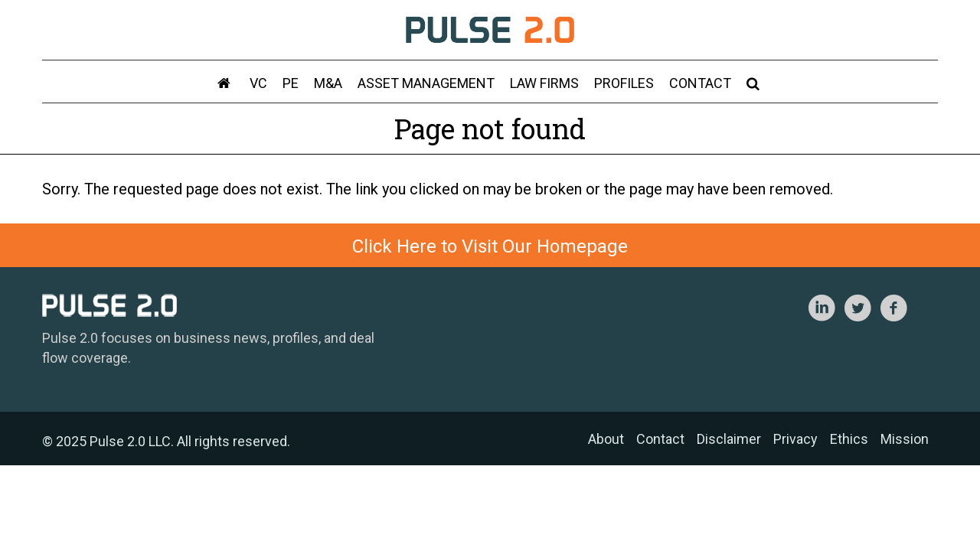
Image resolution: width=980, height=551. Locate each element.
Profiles (624, 83)
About (606, 439)
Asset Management (426, 83)
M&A (328, 83)
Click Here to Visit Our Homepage (490, 246)
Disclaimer (729, 439)
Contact (700, 83)
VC (258, 83)
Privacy (795, 439)
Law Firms (544, 83)
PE (291, 83)
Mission (905, 439)
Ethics (849, 439)
